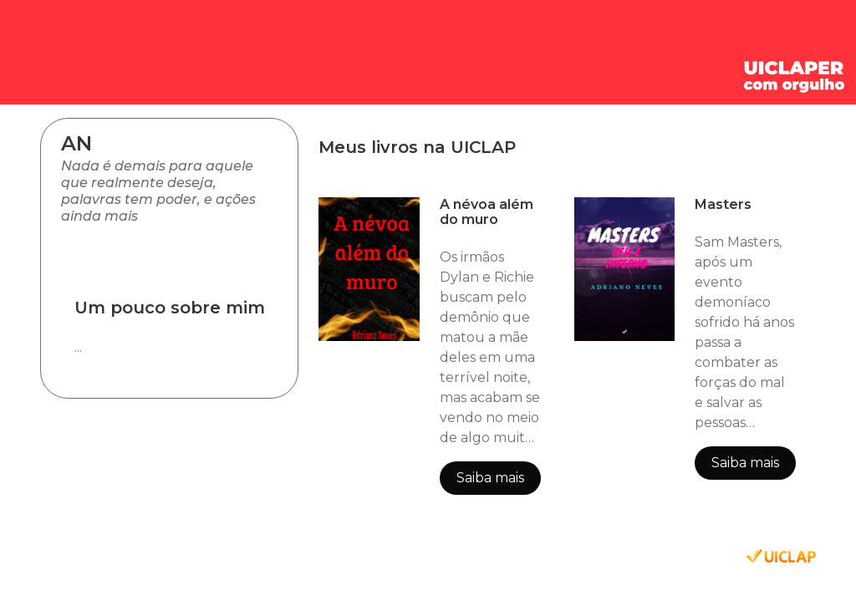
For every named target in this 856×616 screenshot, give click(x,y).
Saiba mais (490, 478)
